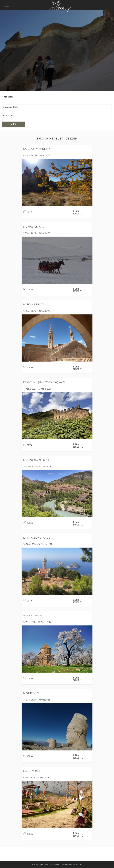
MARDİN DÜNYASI (34, 305)
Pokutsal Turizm (75, 865)
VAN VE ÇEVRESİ (33, 616)
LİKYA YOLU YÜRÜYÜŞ (37, 538)
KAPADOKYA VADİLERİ (37, 149)
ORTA (28, 212)
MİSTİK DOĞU (32, 693)
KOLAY (28, 290)
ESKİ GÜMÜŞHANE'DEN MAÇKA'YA (44, 382)
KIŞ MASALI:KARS (34, 227)
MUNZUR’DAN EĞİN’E (36, 460)
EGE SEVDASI (31, 771)
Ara (14, 124)
